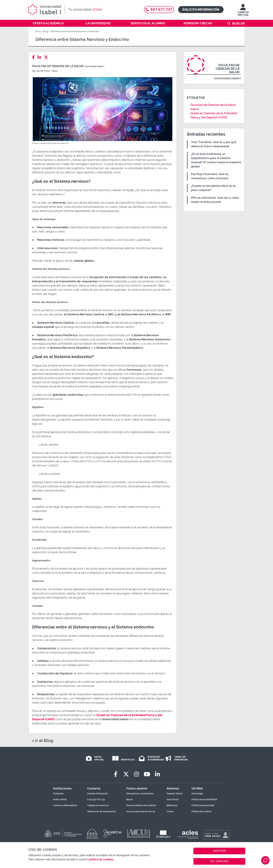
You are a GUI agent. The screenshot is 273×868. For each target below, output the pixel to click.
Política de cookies (202, 812)
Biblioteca (172, 805)
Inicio (38, 31)
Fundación (58, 794)
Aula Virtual (173, 800)
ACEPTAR (219, 851)
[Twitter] (47, 57)
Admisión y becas (198, 23)
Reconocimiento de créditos (141, 805)
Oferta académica (48, 23)
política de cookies (101, 859)
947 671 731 (159, 9)
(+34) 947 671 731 (96, 800)
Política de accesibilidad (204, 800)
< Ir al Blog (43, 741)
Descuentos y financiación (140, 794)
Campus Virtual (174, 794)
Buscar (239, 23)
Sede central (60, 800)
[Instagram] (136, 774)
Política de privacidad (203, 805)
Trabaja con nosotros (98, 805)
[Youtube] (147, 774)
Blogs (46, 31)
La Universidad (98, 23)
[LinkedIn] (40, 57)
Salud (194, 109)
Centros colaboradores (65, 805)
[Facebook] (34, 57)
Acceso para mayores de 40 (141, 812)
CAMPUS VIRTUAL (243, 12)
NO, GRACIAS (219, 861)
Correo (170, 812)
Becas (130, 800)
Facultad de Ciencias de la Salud (58, 66)
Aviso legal (197, 794)
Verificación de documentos (102, 812)
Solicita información (201, 9)
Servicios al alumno (148, 23)
